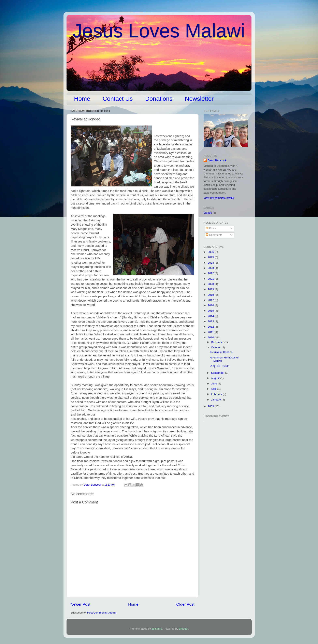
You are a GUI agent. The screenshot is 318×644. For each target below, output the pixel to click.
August (216, 378)
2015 (211, 311)
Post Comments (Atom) (101, 613)
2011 (211, 332)
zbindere (157, 629)
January (216, 400)
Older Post (185, 604)
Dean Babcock (217, 160)
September (218, 373)
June (214, 384)
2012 (211, 327)
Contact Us (118, 99)
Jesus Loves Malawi (159, 31)
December (218, 342)
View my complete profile (219, 198)
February (217, 394)
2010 (211, 337)
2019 (211, 289)
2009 (211, 406)
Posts (211, 228)
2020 (211, 284)
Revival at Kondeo (221, 352)
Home (82, 99)
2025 (211, 257)
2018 (211, 295)
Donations (159, 99)
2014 (211, 316)
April (214, 389)
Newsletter (199, 99)
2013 (211, 321)
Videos (208, 213)
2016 (211, 305)
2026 (211, 252)
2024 (211, 263)
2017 (211, 300)
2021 (211, 279)
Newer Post (81, 604)
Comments (214, 235)
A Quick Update (220, 366)
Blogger (184, 629)
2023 (211, 268)
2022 (211, 273)
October (216, 347)
